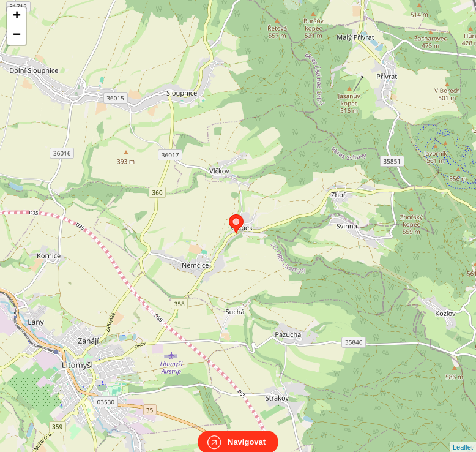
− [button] (17, 36)
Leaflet (463, 436)
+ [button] (17, 17)
